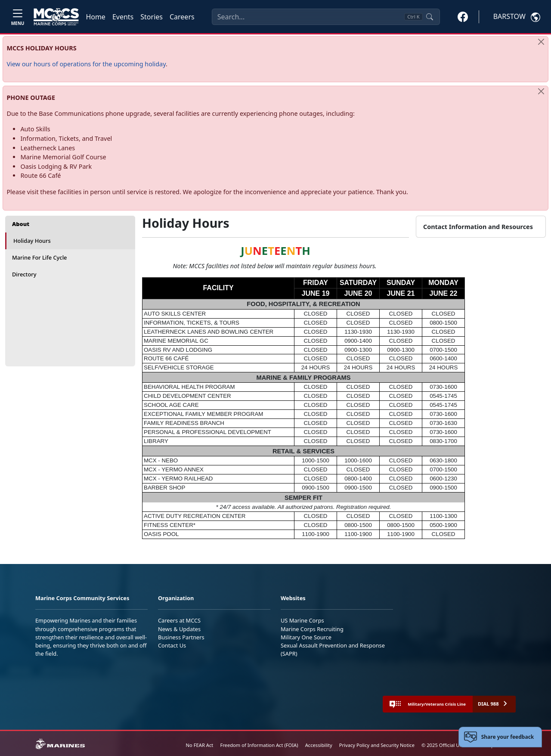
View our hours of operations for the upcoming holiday (86, 64)
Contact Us (172, 645)
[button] (463, 16)
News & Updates (179, 629)
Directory (24, 274)
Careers (182, 17)
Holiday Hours (32, 241)
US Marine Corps (302, 620)
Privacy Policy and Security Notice (377, 745)
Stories (152, 17)
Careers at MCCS (179, 620)
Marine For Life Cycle (39, 257)
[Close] (541, 42)
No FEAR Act (200, 745)
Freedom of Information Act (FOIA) (259, 745)
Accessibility (319, 745)
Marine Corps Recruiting (312, 629)
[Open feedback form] (500, 737)
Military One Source (306, 637)
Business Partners (181, 637)
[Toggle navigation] (18, 17)
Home (96, 17)
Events (123, 17)
